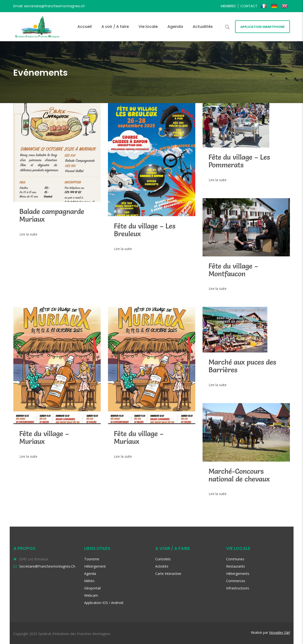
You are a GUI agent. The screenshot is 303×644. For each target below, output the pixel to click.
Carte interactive (168, 574)
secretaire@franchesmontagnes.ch (47, 566)
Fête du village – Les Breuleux (145, 230)
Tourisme (92, 559)
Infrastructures (238, 588)
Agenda (175, 27)
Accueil (85, 27)
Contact (249, 6)
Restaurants (236, 566)
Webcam (91, 595)
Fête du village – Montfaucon (233, 270)
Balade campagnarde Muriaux (52, 215)
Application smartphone (262, 27)
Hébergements (238, 574)
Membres (228, 6)
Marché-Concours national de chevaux (239, 475)
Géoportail (92, 588)
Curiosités (163, 559)
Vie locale (148, 27)
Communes (235, 559)
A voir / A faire (115, 27)
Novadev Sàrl (279, 632)
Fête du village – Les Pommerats (239, 161)
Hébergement (95, 566)
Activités (162, 566)
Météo (89, 581)
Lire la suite (30, 234)
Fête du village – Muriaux (44, 438)
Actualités (203, 27)
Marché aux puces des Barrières (242, 366)
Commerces (236, 581)
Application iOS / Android (104, 603)
